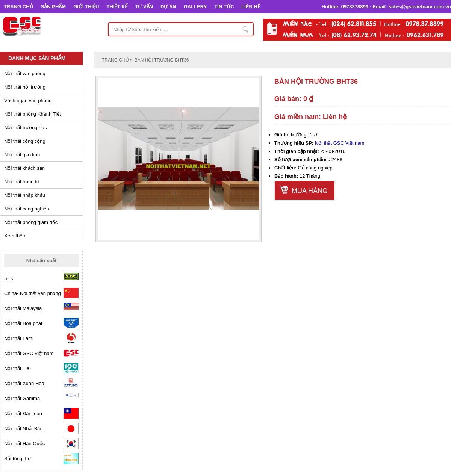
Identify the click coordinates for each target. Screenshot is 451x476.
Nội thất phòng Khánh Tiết (33, 114)
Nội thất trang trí (22, 182)
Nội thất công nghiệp (27, 209)
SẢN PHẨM (54, 7)
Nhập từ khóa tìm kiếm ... (246, 29)
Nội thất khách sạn (24, 168)
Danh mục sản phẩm (37, 58)
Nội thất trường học (26, 128)
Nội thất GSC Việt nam (340, 143)
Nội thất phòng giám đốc (31, 222)
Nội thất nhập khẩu (25, 195)
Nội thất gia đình (22, 155)
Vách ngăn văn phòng (28, 100)
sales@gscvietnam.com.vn (420, 7)
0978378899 (355, 7)
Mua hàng (310, 191)
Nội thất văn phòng (25, 73)
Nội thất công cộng (25, 141)
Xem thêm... (17, 236)
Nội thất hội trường (25, 87)
